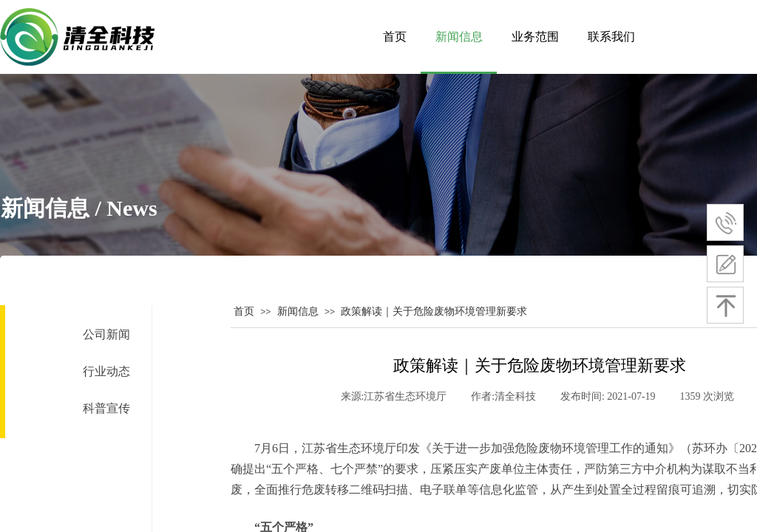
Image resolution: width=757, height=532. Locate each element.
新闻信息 (298, 311)
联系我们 (611, 37)
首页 (244, 311)
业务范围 (535, 37)
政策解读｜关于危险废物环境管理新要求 (434, 311)
